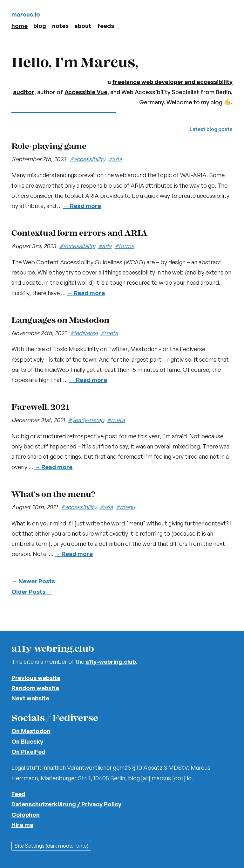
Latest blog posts (211, 129)
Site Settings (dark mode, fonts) (51, 846)
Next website (30, 698)
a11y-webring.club (111, 661)
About (83, 26)
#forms (124, 246)
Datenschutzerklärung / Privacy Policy (66, 804)
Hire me (22, 825)
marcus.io (26, 14)
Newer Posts (33, 581)
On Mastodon (31, 731)
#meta (109, 333)
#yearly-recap (86, 420)
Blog (40, 26)
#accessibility (88, 159)
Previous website (36, 678)
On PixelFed (28, 751)
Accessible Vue (86, 92)
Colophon (26, 814)
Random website (35, 688)
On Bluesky (27, 741)
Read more (82, 206)
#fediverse (84, 333)
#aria (115, 159)
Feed (18, 794)
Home (20, 26)
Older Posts (32, 591)
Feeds (106, 26)
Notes (60, 26)
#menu (125, 507)
